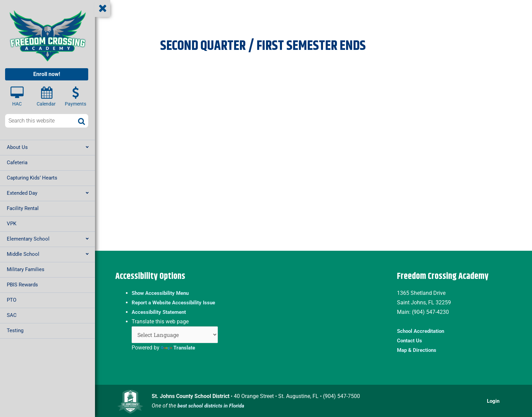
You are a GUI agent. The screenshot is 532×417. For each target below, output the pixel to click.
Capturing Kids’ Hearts (32, 178)
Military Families (26, 269)
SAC (12, 315)
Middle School (23, 254)
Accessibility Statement (160, 312)
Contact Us (410, 340)
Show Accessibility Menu (162, 293)
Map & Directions (418, 350)
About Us (17, 147)
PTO (12, 300)
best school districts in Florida (213, 406)
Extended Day (22, 193)
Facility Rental (23, 208)
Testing (15, 330)
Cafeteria (17, 163)
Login (493, 401)
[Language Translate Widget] (175, 335)
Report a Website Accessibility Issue (176, 302)
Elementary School (28, 239)
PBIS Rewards (22, 285)
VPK (12, 224)
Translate (179, 348)
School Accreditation (422, 331)
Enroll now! (47, 74)
